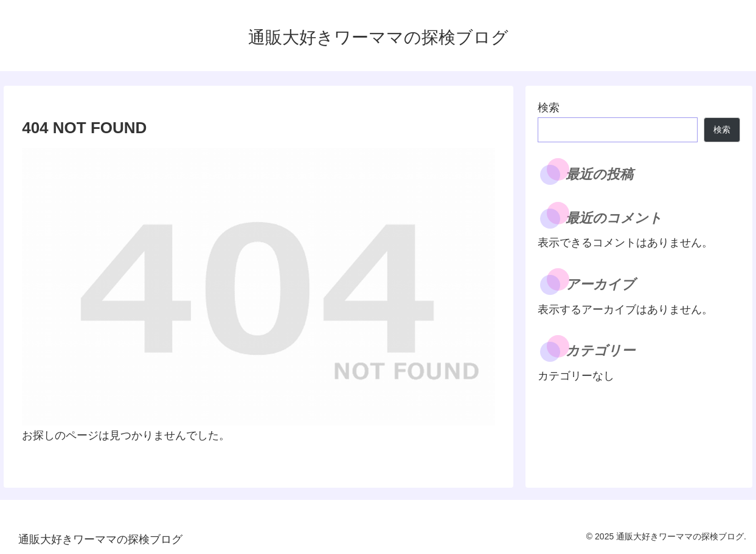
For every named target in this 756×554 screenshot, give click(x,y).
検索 (549, 108)
